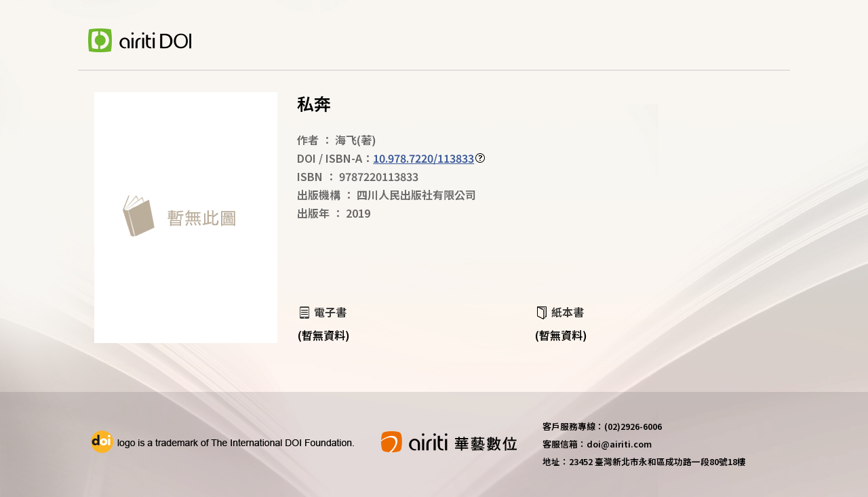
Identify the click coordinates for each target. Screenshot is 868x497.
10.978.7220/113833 (423, 158)
